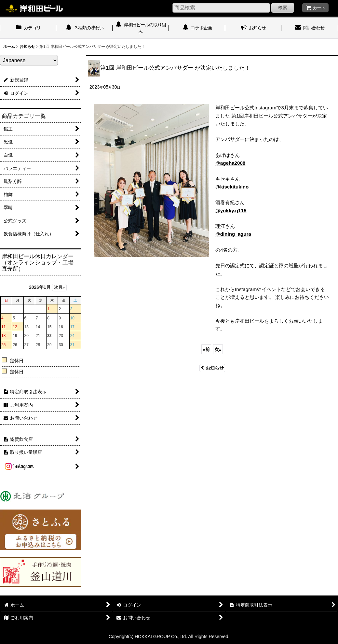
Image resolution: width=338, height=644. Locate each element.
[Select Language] (29, 60)
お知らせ (212, 368)
